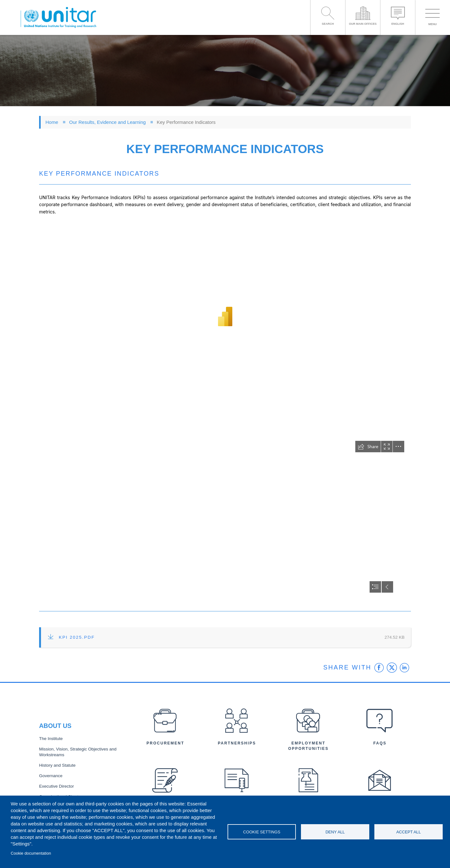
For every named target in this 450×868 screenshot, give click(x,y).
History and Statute (57, 765)
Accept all (409, 832)
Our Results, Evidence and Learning (108, 122)
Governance (51, 776)
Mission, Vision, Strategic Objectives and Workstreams (78, 752)
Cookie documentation (31, 853)
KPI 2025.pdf (77, 637)
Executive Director (57, 786)
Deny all (335, 832)
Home (52, 122)
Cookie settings (262, 832)
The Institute (51, 739)
